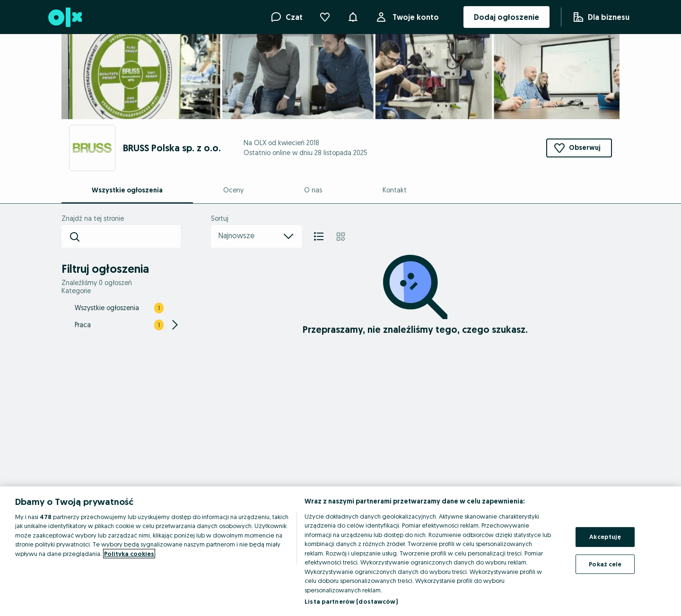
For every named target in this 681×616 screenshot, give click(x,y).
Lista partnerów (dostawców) (351, 601)
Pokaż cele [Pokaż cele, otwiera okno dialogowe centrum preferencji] (605, 564)
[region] (340, 551)
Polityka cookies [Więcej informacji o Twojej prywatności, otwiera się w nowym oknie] (129, 554)
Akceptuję (605, 537)
